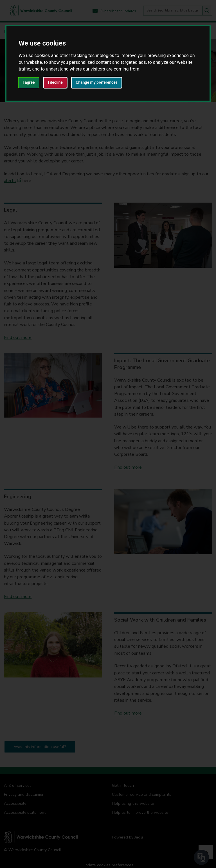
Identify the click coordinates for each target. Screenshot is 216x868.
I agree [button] (29, 82)
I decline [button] (55, 82)
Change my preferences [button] (97, 82)
